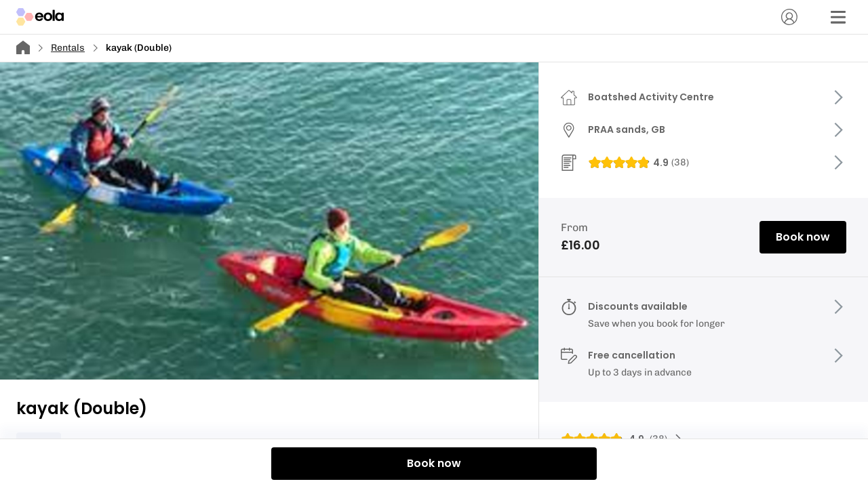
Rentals (68, 48)
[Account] (789, 17)
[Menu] (838, 17)
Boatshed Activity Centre (651, 97)
